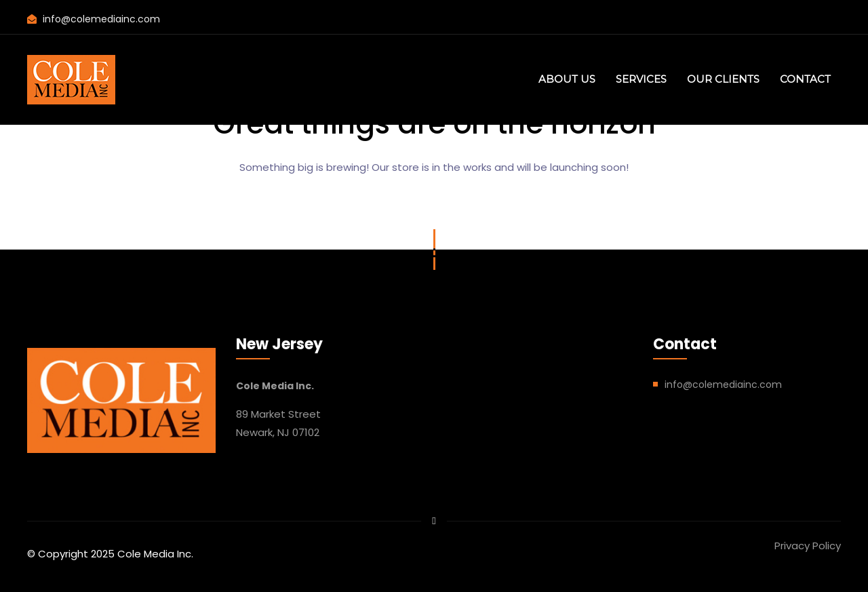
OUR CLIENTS (723, 79)
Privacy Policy (808, 546)
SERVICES (641, 79)
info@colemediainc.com (101, 19)
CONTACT (805, 79)
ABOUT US (567, 79)
